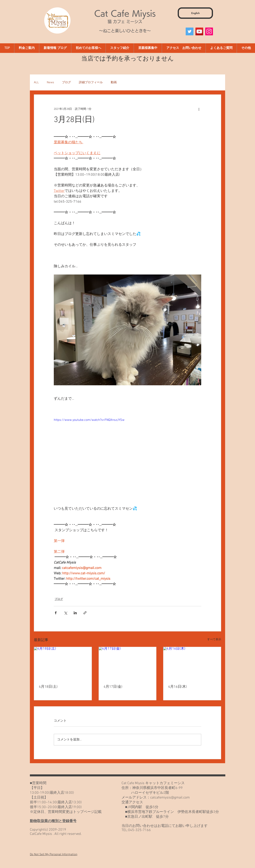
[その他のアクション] (199, 109)
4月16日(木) (178, 687)
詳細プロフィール (91, 82)
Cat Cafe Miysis (125, 13)
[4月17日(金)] (128, 663)
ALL (36, 82)
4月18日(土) (48, 687)
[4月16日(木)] (192, 663)
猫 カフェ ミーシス (125, 22)
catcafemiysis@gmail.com (170, 798)
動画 (114, 82)
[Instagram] (209, 31)
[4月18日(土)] (63, 663)
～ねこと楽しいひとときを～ (125, 31)
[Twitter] (190, 31)
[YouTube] (199, 31)
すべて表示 (214, 640)
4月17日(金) (113, 687)
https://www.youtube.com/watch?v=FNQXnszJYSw (89, 420)
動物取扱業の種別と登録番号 (53, 821)
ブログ (66, 82)
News (50, 82)
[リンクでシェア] (85, 613)
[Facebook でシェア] (56, 613)
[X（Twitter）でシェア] (65, 613)
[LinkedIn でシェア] (75, 613)
